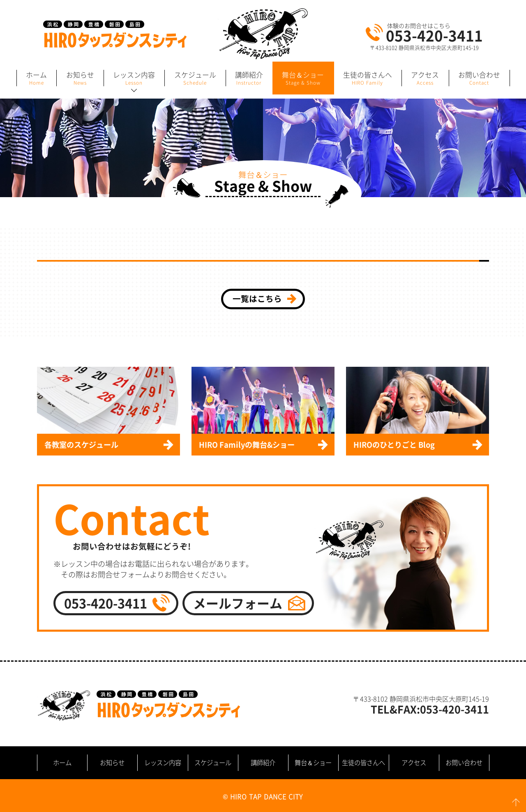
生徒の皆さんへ (363, 763)
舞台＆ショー (313, 763)
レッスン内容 (163, 763)
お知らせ (112, 763)
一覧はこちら (257, 298)
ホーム (62, 763)
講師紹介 (263, 763)
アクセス (414, 763)
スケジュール (213, 763)
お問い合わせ (464, 763)
